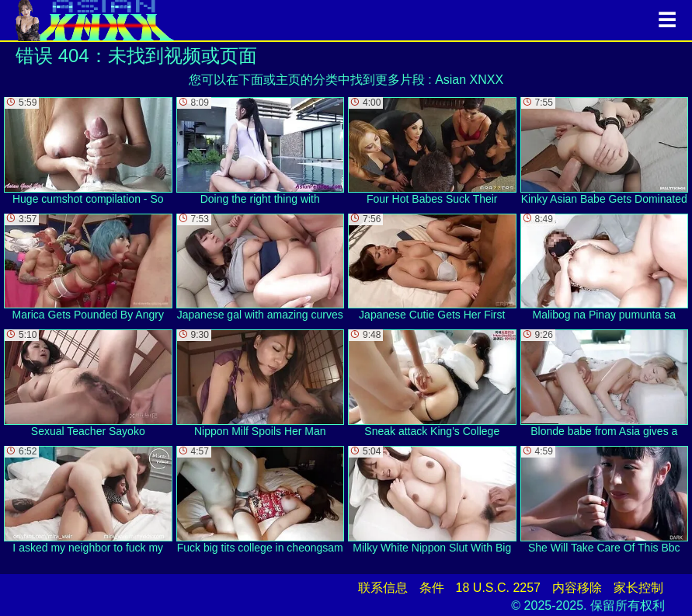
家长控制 (638, 588)
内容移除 (577, 588)
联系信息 (383, 588)
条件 (432, 588)
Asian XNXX (469, 80)
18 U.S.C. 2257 (498, 588)
